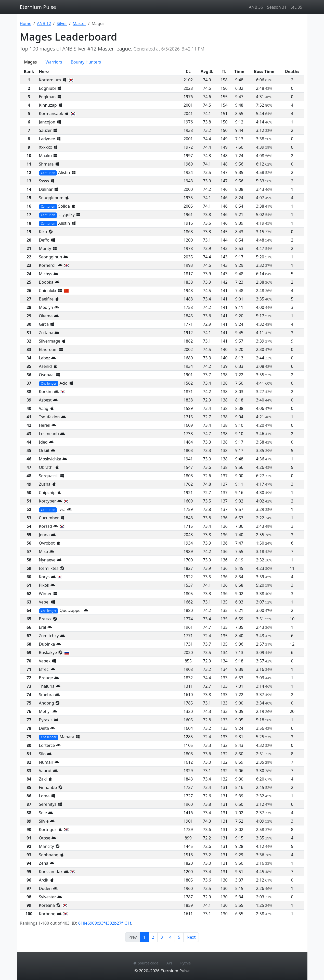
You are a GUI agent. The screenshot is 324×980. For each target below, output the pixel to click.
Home (26, 23)
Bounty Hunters (86, 62)
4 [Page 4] (170, 937)
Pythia (185, 963)
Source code (146, 963)
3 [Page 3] (162, 937)
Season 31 (277, 7)
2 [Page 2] (153, 937)
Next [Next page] (191, 937)
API (169, 963)
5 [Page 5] (179, 937)
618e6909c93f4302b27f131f (105, 923)
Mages (31, 62)
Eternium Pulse (38, 7)
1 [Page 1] (146, 937)
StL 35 (296, 7)
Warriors (54, 62)
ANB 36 (256, 7)
